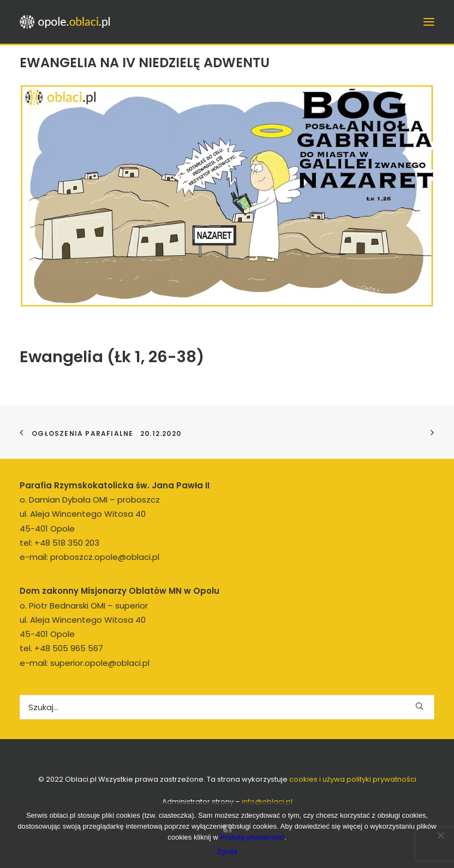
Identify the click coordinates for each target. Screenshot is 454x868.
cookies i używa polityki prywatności (353, 779)
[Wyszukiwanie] (227, 707)
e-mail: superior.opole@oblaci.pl (85, 663)
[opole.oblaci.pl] (68, 22)
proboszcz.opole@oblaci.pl (105, 557)
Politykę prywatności (252, 837)
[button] (419, 706)
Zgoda (227, 851)
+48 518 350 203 (67, 543)
